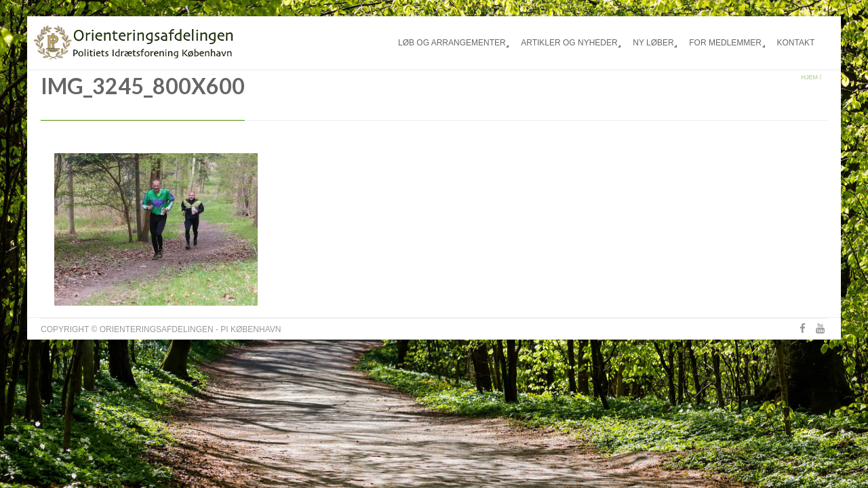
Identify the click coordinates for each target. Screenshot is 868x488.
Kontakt (795, 43)
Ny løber (653, 43)
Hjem (809, 77)
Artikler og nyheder (569, 43)
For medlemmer (725, 43)
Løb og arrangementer (452, 43)
